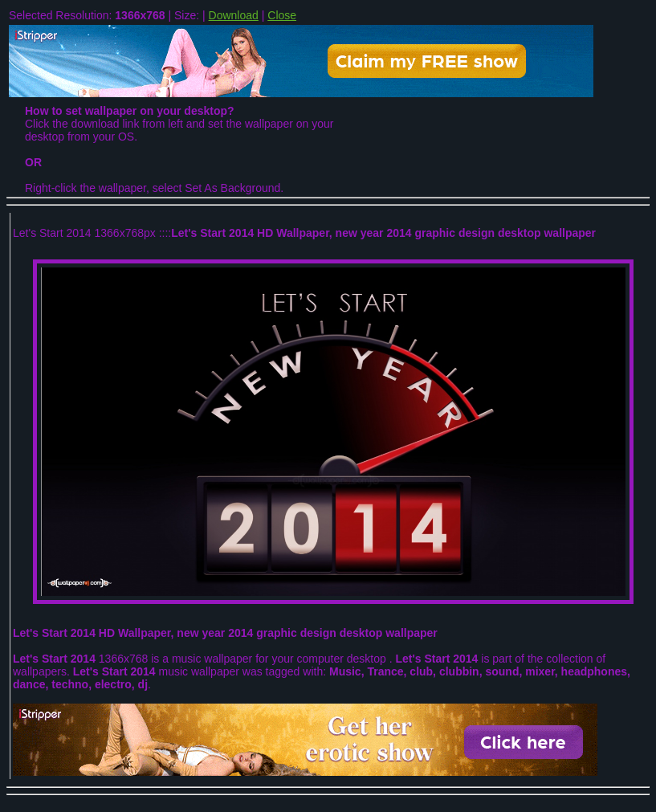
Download (234, 15)
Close (282, 15)
